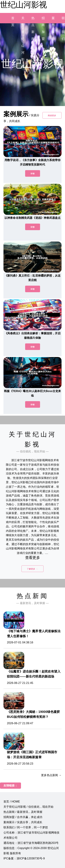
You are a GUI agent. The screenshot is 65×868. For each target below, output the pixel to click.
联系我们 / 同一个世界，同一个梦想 (26, 827)
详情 (33, 174)
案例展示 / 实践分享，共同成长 (23, 822)
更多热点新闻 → (51, 775)
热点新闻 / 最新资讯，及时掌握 (23, 812)
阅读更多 (52, 116)
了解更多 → (32, 569)
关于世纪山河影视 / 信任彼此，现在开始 (29, 807)
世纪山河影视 (23, 5)
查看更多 (32, 558)
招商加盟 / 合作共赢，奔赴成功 (23, 817)
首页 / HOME (12, 802)
